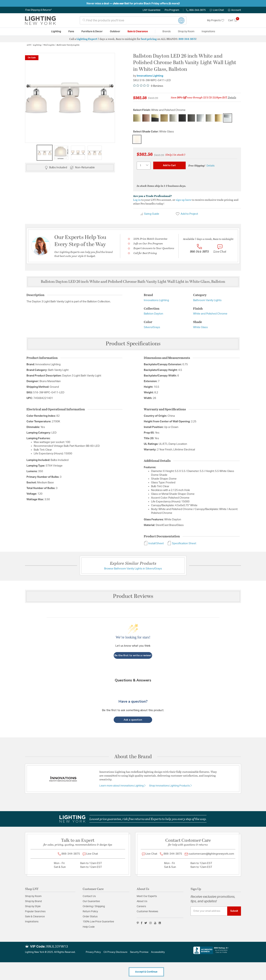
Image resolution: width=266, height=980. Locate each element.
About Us (142, 901)
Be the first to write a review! (133, 655)
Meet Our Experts (147, 896)
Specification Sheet (182, 543)
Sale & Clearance (35, 917)
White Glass (200, 327)
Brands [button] (167, 32)
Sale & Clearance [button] (138, 32)
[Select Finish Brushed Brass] (164, 118)
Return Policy (90, 912)
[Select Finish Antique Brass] (137, 118)
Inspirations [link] (208, 32)
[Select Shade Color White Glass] (137, 139)
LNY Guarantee (152, 10)
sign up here (183, 200)
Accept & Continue (146, 972)
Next (112, 100)
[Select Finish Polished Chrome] (200, 118)
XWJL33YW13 (57, 947)
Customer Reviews (147, 912)
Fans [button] (71, 32)
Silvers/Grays (152, 327)
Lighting (37, 45)
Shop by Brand (33, 901)
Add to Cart (169, 165)
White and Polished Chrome (210, 314)
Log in (137, 200)
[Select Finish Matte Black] (182, 118)
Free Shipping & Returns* (38, 10)
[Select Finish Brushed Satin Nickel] (173, 118)
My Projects (216, 20)
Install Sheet (154, 543)
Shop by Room (33, 896)
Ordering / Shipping (94, 906)
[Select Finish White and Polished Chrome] (228, 118)
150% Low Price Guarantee (98, 922)
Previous (28, 100)
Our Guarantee (91, 901)
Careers (141, 906)
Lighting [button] (56, 32)
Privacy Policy (93, 952)
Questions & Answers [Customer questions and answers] (133, 680)
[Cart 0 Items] (235, 20)
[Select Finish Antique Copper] (146, 118)
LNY (29, 45)
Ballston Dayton (153, 314)
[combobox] (133, 20)
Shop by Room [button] (186, 32)
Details (232, 97)
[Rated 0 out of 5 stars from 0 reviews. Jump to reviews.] (148, 86)
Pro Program (172, 10)
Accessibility (158, 952)
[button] (234, 10)
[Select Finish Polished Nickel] (209, 118)
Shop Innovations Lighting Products (170, 786)
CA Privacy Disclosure (115, 952)
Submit (234, 911)
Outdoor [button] (115, 32)
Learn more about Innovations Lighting (122, 786)
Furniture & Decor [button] (92, 32)
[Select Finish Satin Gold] (218, 118)
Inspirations (32, 922)
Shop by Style (33, 906)
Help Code (89, 927)
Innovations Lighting (150, 76)
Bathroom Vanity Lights (68, 45)
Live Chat (217, 10)
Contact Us (89, 896)
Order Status (90, 917)
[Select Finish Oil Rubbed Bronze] (191, 118)
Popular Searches (35, 912)
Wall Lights (49, 45)
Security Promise (139, 952)
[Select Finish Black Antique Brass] (155, 118)
